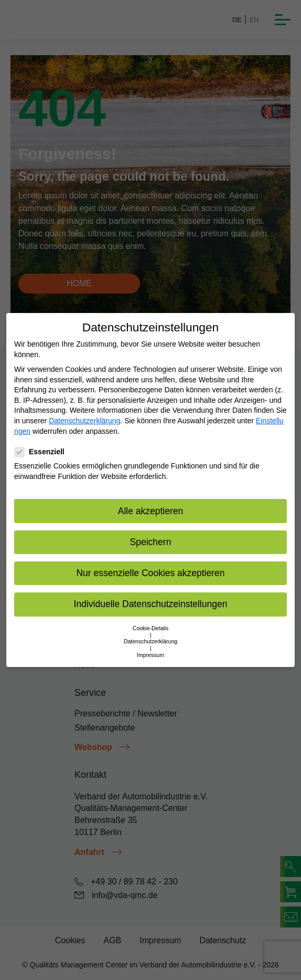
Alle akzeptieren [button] (151, 511)
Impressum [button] (150, 655)
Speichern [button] (151, 542)
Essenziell (43, 452)
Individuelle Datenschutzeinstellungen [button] (151, 604)
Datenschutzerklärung (84, 421)
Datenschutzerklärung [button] (150, 641)
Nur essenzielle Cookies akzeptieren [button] (150, 573)
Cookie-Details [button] (150, 628)
